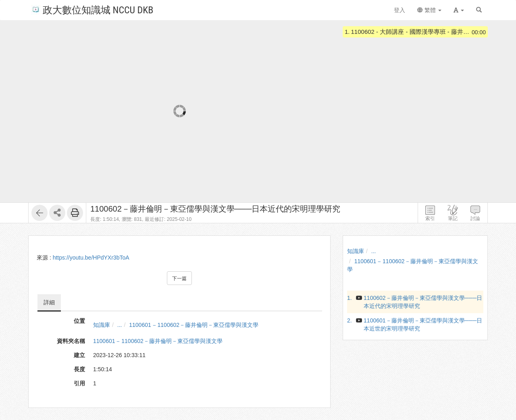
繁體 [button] (429, 10)
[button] (459, 10)
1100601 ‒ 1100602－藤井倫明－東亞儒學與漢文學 (194, 325)
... (120, 325)
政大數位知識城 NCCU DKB (92, 9)
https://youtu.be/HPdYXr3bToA (91, 258)
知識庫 (102, 325)
